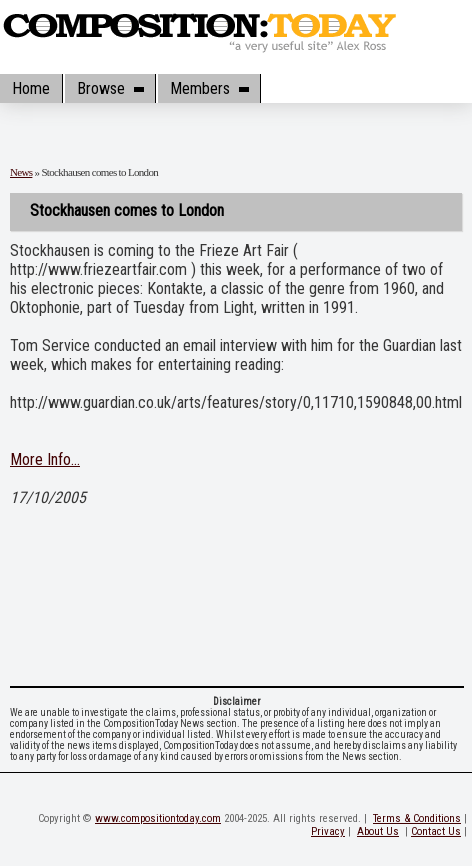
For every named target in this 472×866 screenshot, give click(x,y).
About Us (378, 831)
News (21, 172)
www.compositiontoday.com (158, 818)
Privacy (328, 831)
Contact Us (436, 831)
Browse (110, 88)
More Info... (45, 459)
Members (209, 88)
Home (31, 88)
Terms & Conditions (417, 818)
